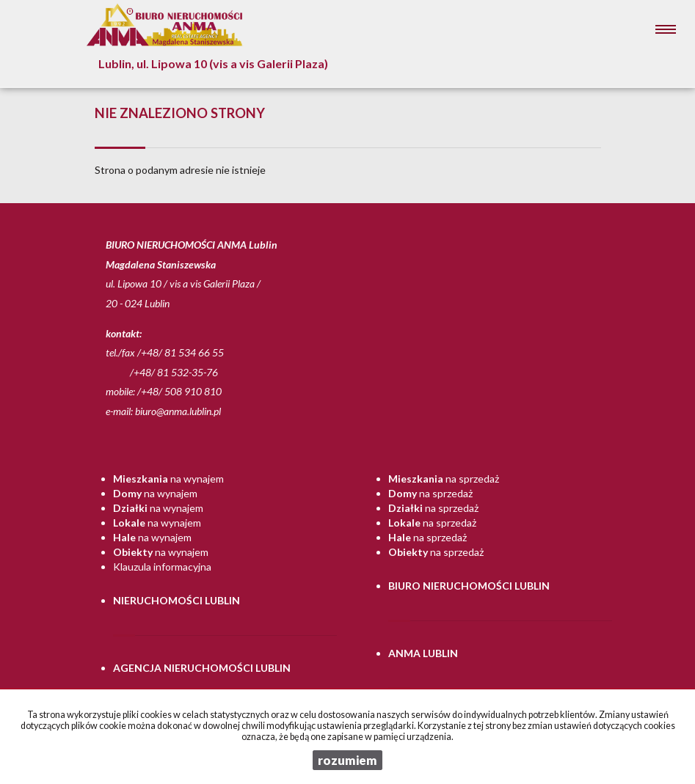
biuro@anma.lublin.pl (178, 411)
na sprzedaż (444, 479)
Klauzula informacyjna (162, 567)
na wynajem (168, 479)
